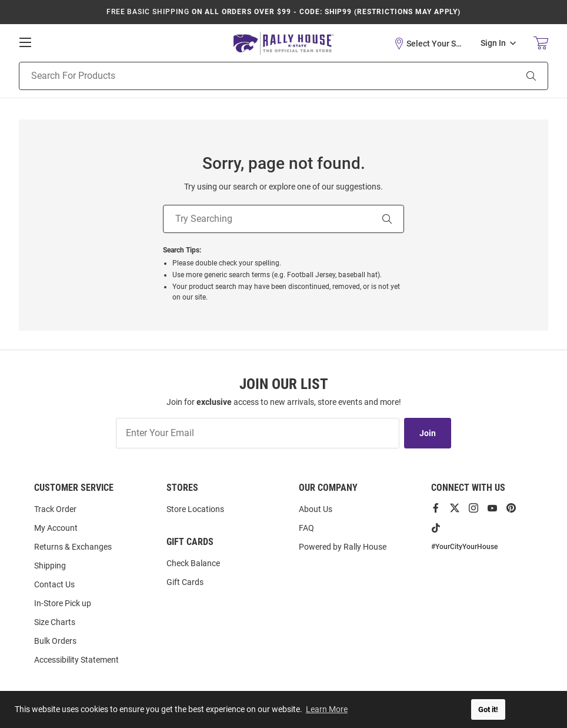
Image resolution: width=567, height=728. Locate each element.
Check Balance (193, 563)
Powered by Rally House (343, 547)
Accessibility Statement (76, 660)
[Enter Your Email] (258, 433)
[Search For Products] (253, 76)
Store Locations (195, 509)
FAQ (306, 528)
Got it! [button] (488, 709)
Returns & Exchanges (73, 547)
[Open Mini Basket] (541, 43)
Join (428, 433)
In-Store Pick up (63, 603)
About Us (316, 509)
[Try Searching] (267, 219)
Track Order (55, 509)
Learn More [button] (327, 709)
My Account (56, 528)
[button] (428, 44)
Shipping (50, 566)
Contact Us (54, 584)
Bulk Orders (55, 641)
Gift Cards (185, 582)
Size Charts (55, 622)
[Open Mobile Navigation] (25, 42)
